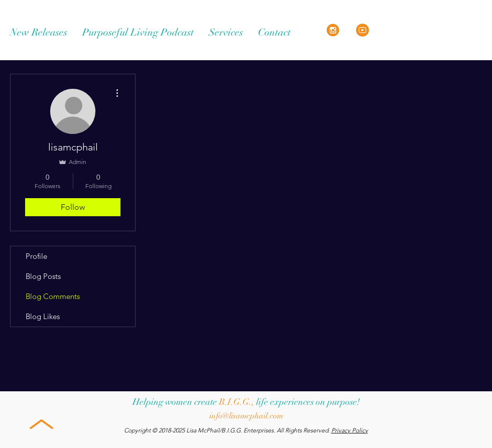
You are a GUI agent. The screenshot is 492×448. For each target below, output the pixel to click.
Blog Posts (43, 276)
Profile (36, 256)
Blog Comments (53, 296)
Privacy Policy (350, 430)
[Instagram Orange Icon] (333, 30)
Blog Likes (43, 316)
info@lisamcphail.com (246, 416)
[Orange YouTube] (362, 30)
